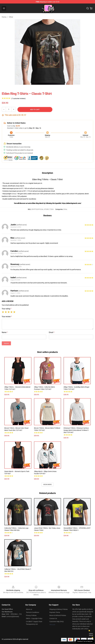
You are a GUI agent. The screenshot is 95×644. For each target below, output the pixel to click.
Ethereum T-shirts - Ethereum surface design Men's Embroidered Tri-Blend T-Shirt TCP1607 (76, 430)
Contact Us (53, 618)
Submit (6, 343)
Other (11, 17)
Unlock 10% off (91, 635)
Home (4, 17)
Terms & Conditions (33, 612)
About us (29, 609)
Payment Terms (55, 612)
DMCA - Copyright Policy (34, 618)
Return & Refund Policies (58, 615)
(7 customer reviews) (18, 98)
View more (47, 485)
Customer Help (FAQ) (57, 622)
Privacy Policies (31, 615)
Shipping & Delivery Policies (59, 609)
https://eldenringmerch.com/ (71, 203)
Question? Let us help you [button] (85, 641)
